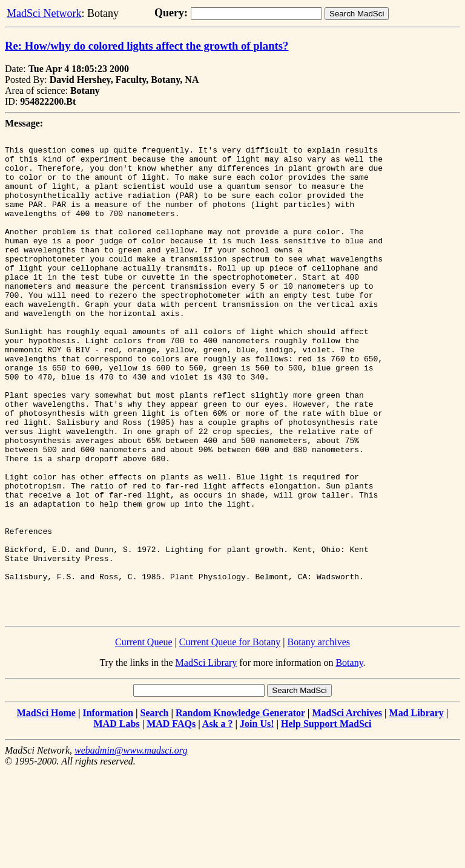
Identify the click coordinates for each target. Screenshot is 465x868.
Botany (349, 759)
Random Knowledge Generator (240, 809)
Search (155, 809)
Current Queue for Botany (230, 738)
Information (108, 809)
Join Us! (257, 820)
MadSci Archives (347, 809)
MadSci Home (46, 809)
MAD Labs (117, 820)
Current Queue (144, 738)
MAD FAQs (171, 820)
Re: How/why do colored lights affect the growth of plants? (147, 46)
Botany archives (319, 738)
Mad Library (417, 809)
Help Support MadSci (326, 820)
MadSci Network (44, 13)
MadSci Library (206, 759)
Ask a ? (218, 820)
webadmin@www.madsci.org (131, 847)
